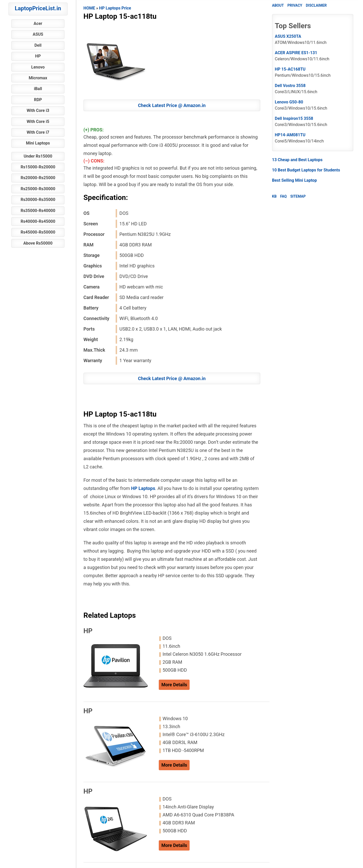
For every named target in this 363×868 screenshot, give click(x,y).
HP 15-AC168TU (290, 69)
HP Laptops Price (115, 8)
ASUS (38, 34)
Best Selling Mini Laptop (295, 180)
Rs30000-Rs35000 (38, 200)
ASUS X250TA (288, 36)
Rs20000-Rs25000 (38, 178)
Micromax (38, 78)
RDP (38, 100)
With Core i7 (38, 132)
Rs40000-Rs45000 (38, 221)
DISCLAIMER (316, 5)
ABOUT (278, 5)
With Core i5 (38, 122)
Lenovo (38, 67)
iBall (38, 89)
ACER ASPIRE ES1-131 (296, 53)
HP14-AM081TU (290, 135)
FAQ (283, 196)
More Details (174, 685)
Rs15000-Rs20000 (38, 167)
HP (38, 56)
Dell (38, 45)
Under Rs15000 (38, 156)
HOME (89, 8)
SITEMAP (298, 196)
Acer (38, 23)
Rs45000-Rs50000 (38, 232)
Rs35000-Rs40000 (38, 211)
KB (274, 196)
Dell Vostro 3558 (290, 86)
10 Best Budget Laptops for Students (306, 170)
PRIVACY (295, 5)
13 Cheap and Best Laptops (297, 160)
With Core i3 (38, 110)
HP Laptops (143, 488)
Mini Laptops (38, 143)
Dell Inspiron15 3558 (294, 118)
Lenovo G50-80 (289, 102)
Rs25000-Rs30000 (38, 189)
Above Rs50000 (38, 243)
